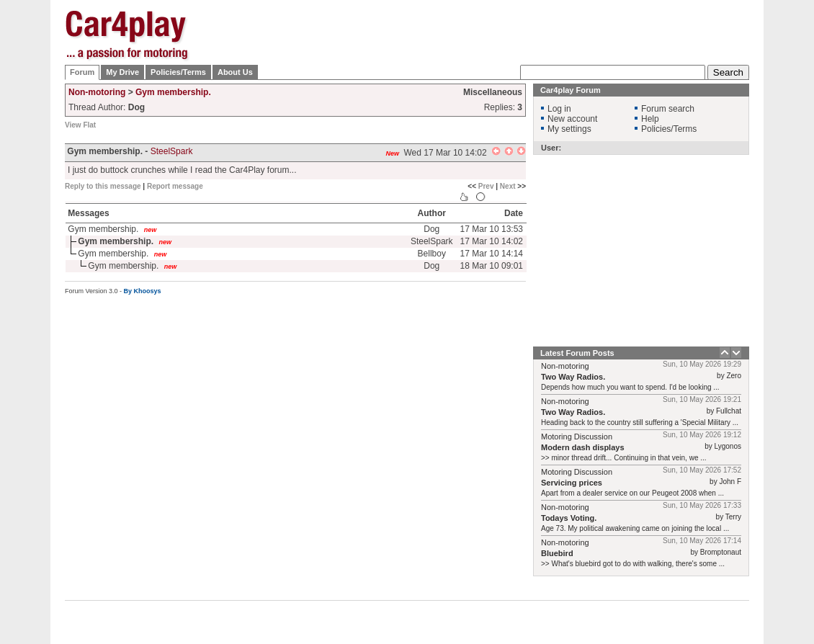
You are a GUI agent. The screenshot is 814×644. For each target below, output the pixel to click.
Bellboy (432, 254)
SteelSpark (172, 151)
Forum (82, 72)
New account (572, 119)
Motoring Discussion (577, 437)
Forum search (668, 109)
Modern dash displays (583, 447)
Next (508, 186)
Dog (431, 229)
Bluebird (557, 553)
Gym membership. (173, 92)
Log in (559, 109)
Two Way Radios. (573, 377)
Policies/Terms (178, 72)
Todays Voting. (569, 518)
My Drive (122, 72)
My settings (569, 129)
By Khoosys (143, 291)
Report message (175, 186)
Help (650, 119)
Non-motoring (97, 92)
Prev (486, 186)
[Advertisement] (487, 45)
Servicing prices (572, 483)
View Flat (80, 125)
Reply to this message (103, 186)
